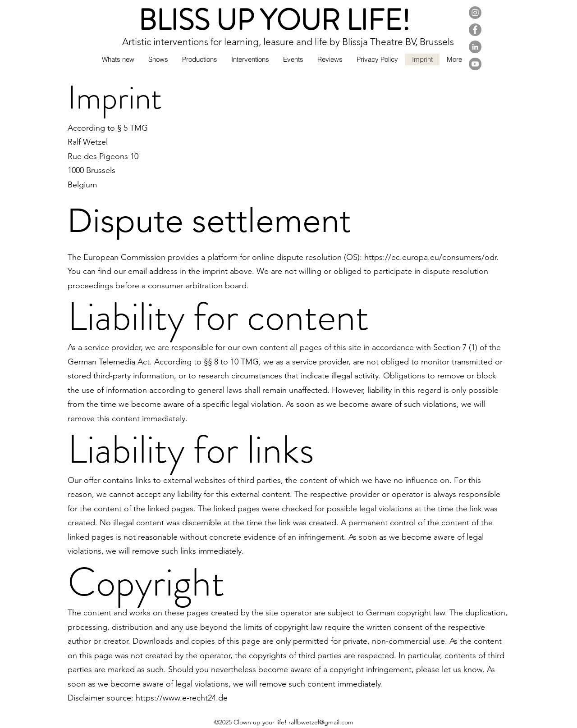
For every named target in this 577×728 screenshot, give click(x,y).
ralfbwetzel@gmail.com (321, 722)
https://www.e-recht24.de (182, 698)
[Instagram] (475, 13)
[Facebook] (475, 30)
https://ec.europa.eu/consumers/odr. (431, 257)
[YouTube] (475, 64)
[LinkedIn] (475, 47)
